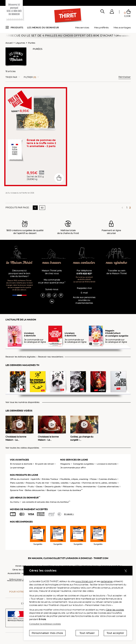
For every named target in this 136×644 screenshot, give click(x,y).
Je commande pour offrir (73, 468)
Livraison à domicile (107, 464)
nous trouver (52, 263)
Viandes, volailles (60, 483)
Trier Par (11, 77)
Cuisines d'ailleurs (108, 479)
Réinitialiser (125, 77)
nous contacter (84, 263)
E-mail (84, 293)
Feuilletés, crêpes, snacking (74, 479)
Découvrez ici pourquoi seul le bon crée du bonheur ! (19, 273)
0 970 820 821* (84, 274)
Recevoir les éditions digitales (21, 357)
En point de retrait (45, 464)
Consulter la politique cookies (45, 624)
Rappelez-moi (84, 288)
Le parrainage (17, 468)
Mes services (82, 27)
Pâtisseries (68, 487)
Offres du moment (20, 479)
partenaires (107, 581)
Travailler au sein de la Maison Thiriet (117, 272)
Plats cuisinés (17, 483)
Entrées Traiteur (50, 479)
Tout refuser (87, 633)
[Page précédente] (123, 208)
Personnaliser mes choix (47, 633)
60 (42, 208)
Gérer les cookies (115, 610)
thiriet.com (21, 566)
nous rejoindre (117, 263)
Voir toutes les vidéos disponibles (22, 448)
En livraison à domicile (21, 464)
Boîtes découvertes (35, 490)
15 (35, 208)
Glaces (39, 487)
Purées (32, 43)
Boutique (51, 490)
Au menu (15, 502)
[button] (112, 12)
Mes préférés (101, 27)
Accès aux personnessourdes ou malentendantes (84, 300)
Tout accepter (115, 633)
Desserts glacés (53, 487)
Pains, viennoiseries (86, 487)
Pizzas (93, 479)
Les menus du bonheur (43, 27)
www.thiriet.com (84, 581)
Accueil (9, 43)
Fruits (31, 487)
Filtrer (30, 77)
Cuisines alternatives (108, 487)
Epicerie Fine (17, 490)
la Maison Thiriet (19, 263)
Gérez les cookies (21, 570)
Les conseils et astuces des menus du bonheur (46, 502)
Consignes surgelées (83, 464)
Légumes (20, 43)
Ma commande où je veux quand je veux (52, 281)
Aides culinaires (18, 487)
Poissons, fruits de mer (38, 483)
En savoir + (69, 514)
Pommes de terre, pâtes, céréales (100, 483)
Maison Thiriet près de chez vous (52, 272)
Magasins (65, 464)
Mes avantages (122, 27)
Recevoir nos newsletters (51, 357)
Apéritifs (36, 479)
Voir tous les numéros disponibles (22, 402)
